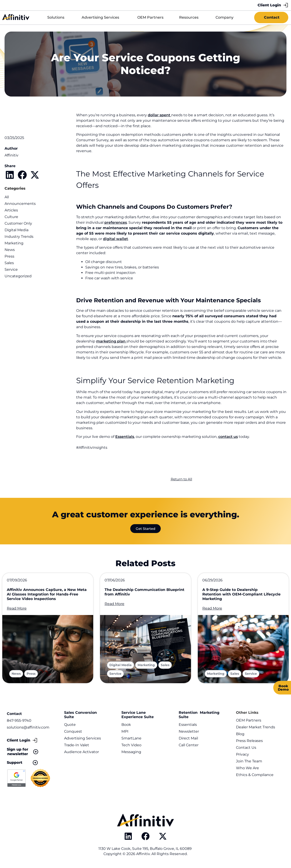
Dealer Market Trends (256, 727)
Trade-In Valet (77, 745)
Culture (11, 217)
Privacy (242, 754)
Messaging (131, 752)
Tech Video (131, 745)
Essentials (125, 437)
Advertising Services (83, 738)
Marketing (14, 243)
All (7, 197)
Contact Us (246, 748)
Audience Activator (82, 752)
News (10, 250)
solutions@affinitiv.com (28, 727)
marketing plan (111, 341)
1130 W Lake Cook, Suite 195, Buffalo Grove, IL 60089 (145, 849)
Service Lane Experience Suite (138, 715)
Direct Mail (188, 738)
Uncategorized (18, 276)
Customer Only (18, 223)
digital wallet (115, 239)
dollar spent (159, 115)
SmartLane (131, 738)
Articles (11, 210)
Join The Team (249, 761)
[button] (10, 175)
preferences (116, 222)
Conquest (73, 731)
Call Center (189, 745)
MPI (125, 731)
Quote (70, 725)
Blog (240, 734)
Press (9, 256)
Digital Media (16, 230)
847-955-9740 (19, 720)
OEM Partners (249, 720)
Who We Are (247, 768)
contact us (228, 437)
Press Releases (249, 741)
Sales (9, 263)
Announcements (20, 204)
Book (126, 725)
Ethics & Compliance (255, 775)
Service (11, 269)
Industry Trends (19, 237)
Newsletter (189, 731)
